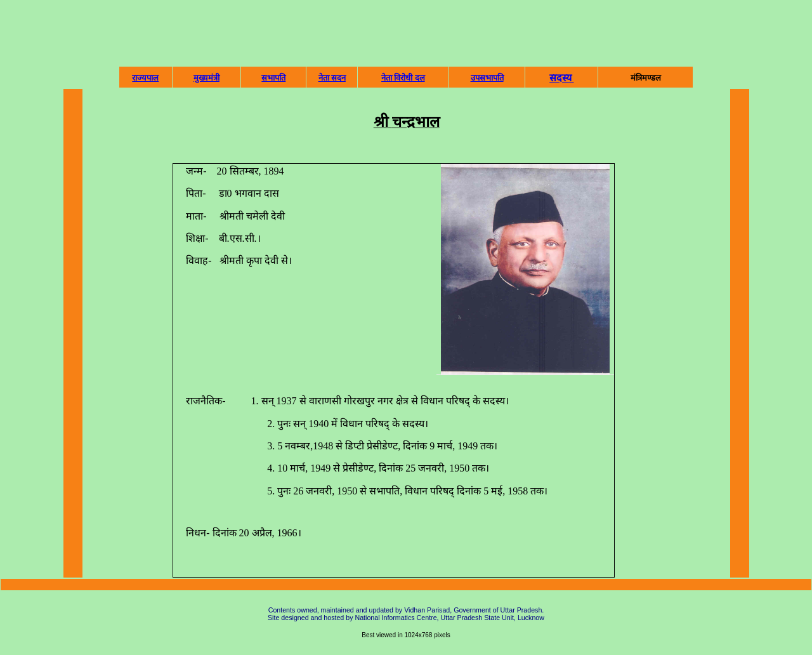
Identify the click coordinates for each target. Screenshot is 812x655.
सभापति (273, 78)
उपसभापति (487, 78)
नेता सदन (332, 78)
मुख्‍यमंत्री (206, 78)
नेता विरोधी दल (403, 78)
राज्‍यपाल (145, 78)
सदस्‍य (560, 78)
